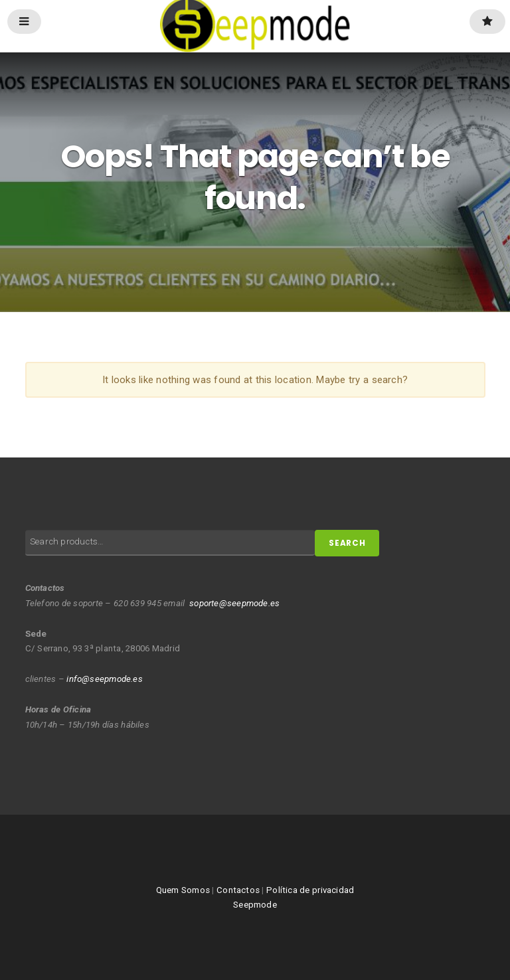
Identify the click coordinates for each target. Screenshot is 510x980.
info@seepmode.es (105, 679)
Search (347, 543)
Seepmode (255, 905)
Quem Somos (183, 890)
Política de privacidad (310, 890)
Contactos (238, 890)
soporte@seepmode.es (234, 603)
